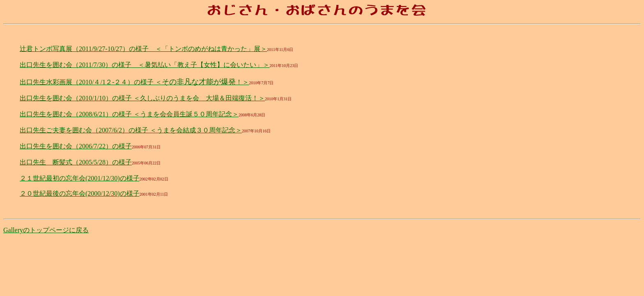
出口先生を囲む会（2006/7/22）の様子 (76, 146)
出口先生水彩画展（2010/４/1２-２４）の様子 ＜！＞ (134, 82)
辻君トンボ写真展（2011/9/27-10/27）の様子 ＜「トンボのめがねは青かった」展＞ (143, 49)
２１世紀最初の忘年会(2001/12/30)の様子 (80, 178)
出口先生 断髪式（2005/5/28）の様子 (76, 162)
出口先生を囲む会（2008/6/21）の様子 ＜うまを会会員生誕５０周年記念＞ (129, 114)
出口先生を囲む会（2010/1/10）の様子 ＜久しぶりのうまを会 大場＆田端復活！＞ (142, 98)
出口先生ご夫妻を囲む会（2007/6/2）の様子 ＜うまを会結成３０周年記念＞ (131, 130)
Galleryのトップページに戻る (46, 230)
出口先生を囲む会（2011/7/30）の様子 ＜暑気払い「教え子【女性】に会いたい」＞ (145, 65)
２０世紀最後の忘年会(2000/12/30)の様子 (80, 193)
